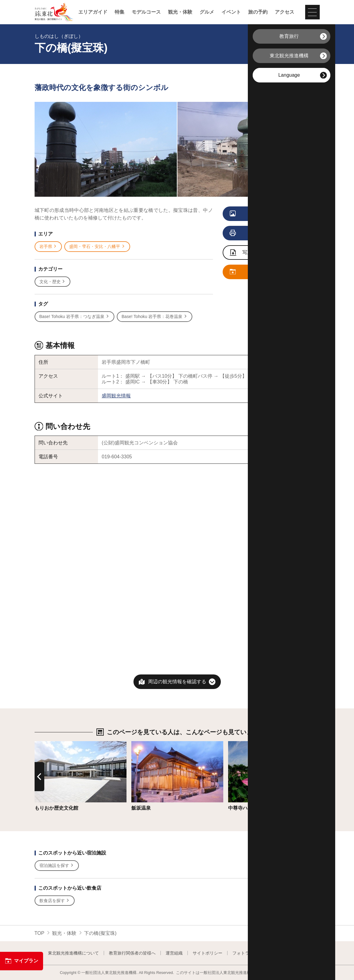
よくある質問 (293, 953)
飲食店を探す (55, 901)
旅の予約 (258, 12)
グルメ (207, 12)
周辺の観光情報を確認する (177, 682)
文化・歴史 (53, 282)
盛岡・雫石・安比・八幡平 (97, 247)
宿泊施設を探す (57, 866)
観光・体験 (180, 12)
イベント (231, 12)
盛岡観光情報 (116, 396)
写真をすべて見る (263, 214)
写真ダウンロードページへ (265, 253)
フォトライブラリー (251, 953)
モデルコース (146, 12)
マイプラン (22, 961)
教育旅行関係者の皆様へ (132, 953)
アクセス (285, 12)
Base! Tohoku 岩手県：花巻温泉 (155, 317)
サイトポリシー (207, 953)
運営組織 (174, 953)
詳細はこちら (49, 744)
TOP (40, 933)
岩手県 (48, 247)
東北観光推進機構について (73, 953)
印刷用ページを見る (264, 233)
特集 (120, 12)
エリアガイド (93, 12)
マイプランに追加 (263, 272)
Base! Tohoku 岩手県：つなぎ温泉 (74, 317)
